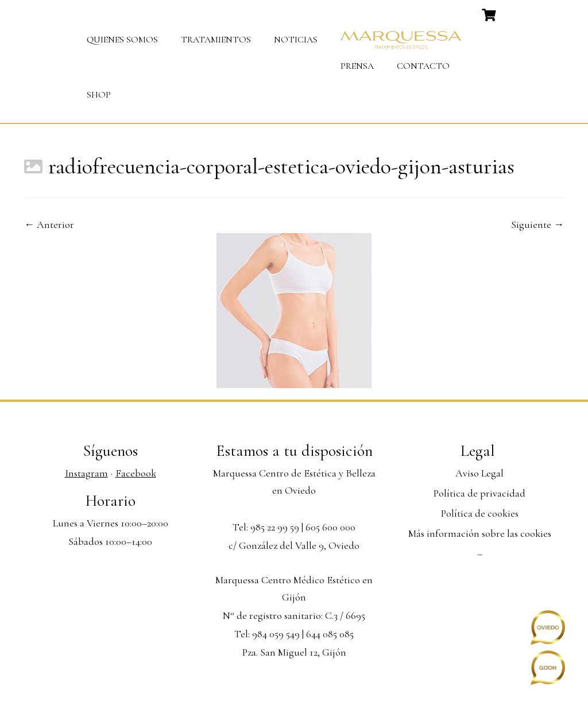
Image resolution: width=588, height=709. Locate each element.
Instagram (86, 473)
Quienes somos (122, 40)
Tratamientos (216, 40)
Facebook (136, 473)
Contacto (423, 66)
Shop (99, 95)
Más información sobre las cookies (480, 533)
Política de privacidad (479, 493)
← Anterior (49, 224)
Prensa (357, 66)
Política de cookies (480, 513)
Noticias (296, 40)
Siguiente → (537, 224)
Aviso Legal (479, 473)
